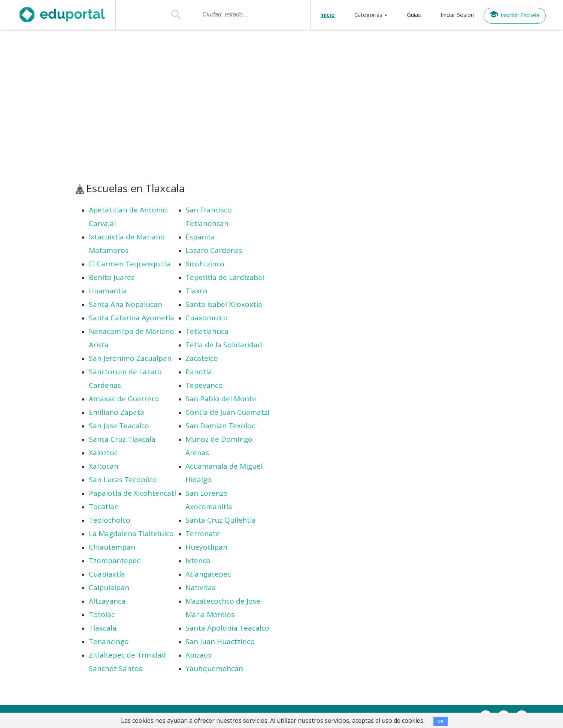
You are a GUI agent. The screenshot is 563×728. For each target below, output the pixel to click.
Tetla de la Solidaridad (224, 345)
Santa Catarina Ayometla (131, 318)
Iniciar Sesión (457, 15)
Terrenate (203, 534)
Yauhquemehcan (214, 668)
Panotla (199, 372)
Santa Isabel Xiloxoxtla (224, 304)
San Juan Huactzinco (220, 641)
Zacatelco (202, 358)
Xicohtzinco (205, 264)
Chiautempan (112, 547)
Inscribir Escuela (514, 14)
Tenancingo (109, 641)
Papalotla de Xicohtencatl (132, 493)
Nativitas (200, 587)
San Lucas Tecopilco (123, 480)
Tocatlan (104, 507)
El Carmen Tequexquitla (130, 264)
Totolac (102, 614)
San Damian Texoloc (220, 426)
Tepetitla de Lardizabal (225, 277)
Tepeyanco (204, 385)
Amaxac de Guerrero (124, 399)
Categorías (368, 15)
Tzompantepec (114, 561)
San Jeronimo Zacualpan (130, 358)
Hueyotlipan (206, 547)
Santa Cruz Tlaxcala (122, 439)
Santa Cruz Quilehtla (221, 520)
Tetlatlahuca (207, 331)
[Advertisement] (282, 106)
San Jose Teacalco (119, 426)
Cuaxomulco (207, 318)
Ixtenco (198, 561)
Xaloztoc (103, 453)
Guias (414, 15)
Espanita (200, 237)
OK (441, 721)
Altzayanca (107, 601)
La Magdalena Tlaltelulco (131, 534)
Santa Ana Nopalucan (125, 304)
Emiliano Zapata (116, 412)
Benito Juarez (112, 277)
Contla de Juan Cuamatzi (227, 412)
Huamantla (108, 291)
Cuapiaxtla (107, 574)
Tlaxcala (103, 628)
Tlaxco (196, 291)
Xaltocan (104, 466)
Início (328, 15)
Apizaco (199, 655)
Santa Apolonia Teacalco (227, 628)
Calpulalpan (109, 587)
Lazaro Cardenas (214, 250)
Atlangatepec (208, 574)
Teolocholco (110, 520)
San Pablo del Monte (221, 399)
